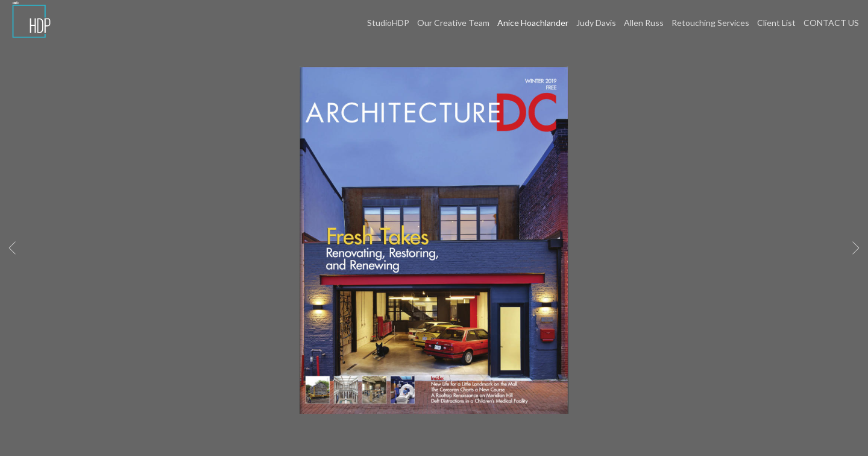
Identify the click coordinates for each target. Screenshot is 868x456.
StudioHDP (388, 23)
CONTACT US (831, 23)
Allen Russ (644, 23)
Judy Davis (596, 23)
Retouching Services (710, 23)
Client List (776, 23)
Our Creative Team (453, 23)
